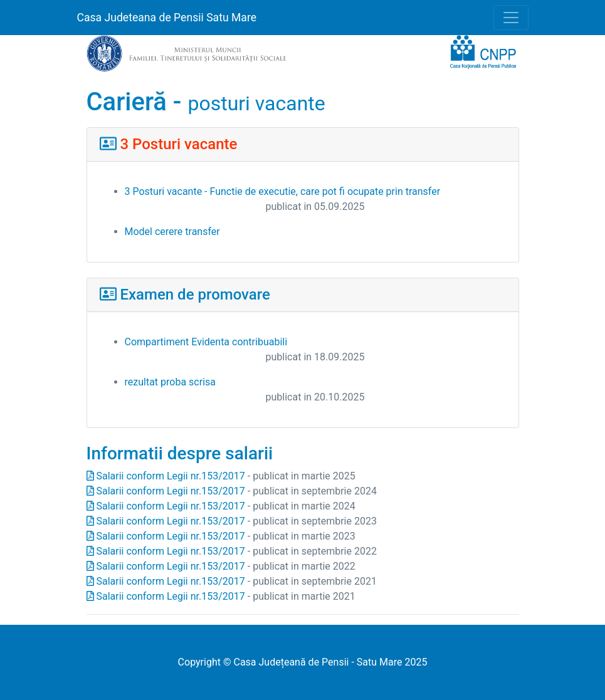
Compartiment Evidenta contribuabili (206, 342)
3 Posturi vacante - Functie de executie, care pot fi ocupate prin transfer (283, 191)
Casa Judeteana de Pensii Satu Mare (167, 18)
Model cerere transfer (172, 232)
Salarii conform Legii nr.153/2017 (166, 476)
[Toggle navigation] (511, 18)
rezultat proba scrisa (170, 382)
